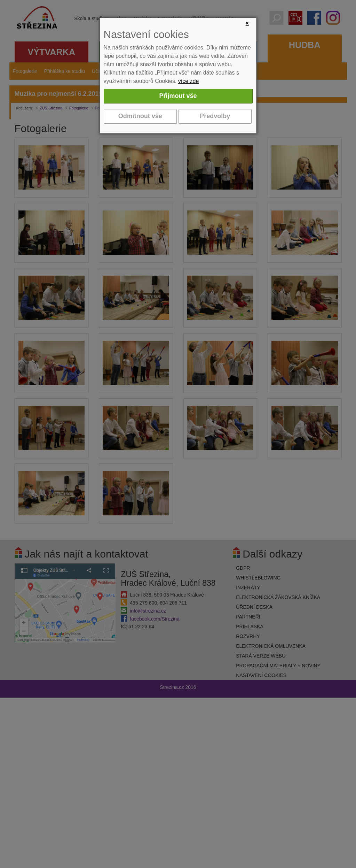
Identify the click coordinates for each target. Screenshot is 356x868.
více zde (189, 81)
